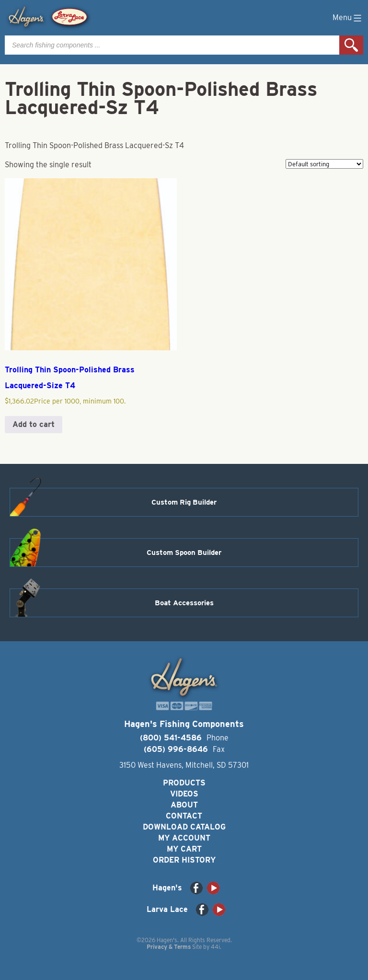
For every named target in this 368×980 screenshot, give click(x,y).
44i (215, 947)
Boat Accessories (184, 603)
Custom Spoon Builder (184, 553)
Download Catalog (184, 827)
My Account (184, 838)
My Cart (184, 849)
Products (184, 783)
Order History (184, 860)
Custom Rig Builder (184, 502)
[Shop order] (324, 164)
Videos (184, 794)
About (184, 805)
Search (351, 45)
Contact (184, 816)
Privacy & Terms (169, 947)
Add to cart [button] (34, 424)
